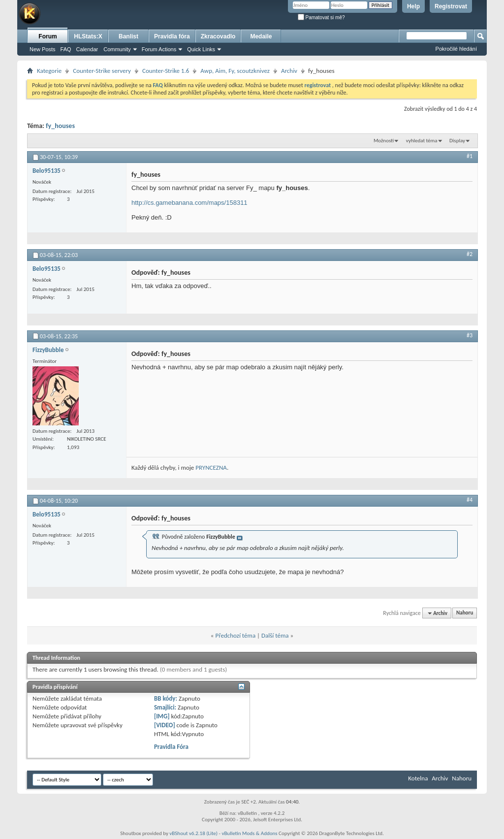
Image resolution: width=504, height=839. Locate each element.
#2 (470, 254)
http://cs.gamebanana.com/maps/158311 (189, 203)
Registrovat (451, 6)
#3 (470, 335)
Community (117, 49)
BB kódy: (166, 698)
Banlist (128, 36)
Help (413, 6)
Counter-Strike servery (102, 71)
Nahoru (465, 613)
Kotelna (418, 778)
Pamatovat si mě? (321, 17)
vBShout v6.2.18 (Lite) (193, 833)
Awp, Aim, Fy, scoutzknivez (235, 71)
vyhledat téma (422, 141)
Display (457, 141)
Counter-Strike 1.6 (166, 71)
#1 (470, 156)
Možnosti (384, 141)
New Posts (43, 49)
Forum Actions (159, 49)
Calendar (87, 49)
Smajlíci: (165, 707)
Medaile (261, 36)
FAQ (66, 49)
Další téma (275, 635)
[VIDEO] (165, 725)
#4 (470, 500)
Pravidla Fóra (171, 747)
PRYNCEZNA (211, 468)
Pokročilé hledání (456, 49)
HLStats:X (88, 36)
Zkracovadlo (218, 36)
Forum (47, 36)
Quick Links (201, 49)
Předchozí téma (235, 635)
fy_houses (60, 126)
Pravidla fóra (172, 36)
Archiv (289, 71)
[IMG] (162, 716)
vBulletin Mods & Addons (249, 833)
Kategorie (49, 71)
